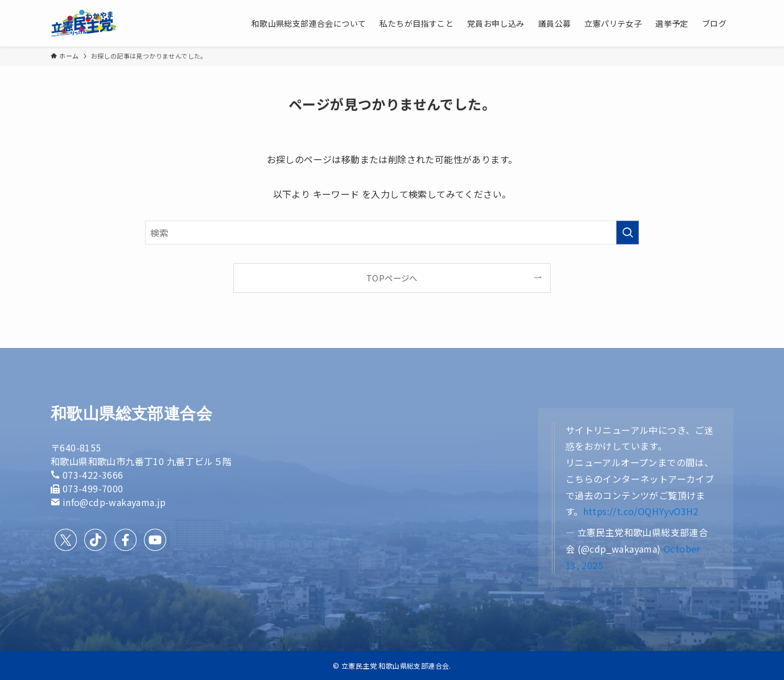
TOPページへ (392, 278)
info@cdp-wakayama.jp (114, 502)
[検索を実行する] (628, 233)
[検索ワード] (392, 233)
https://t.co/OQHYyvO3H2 (641, 511)
